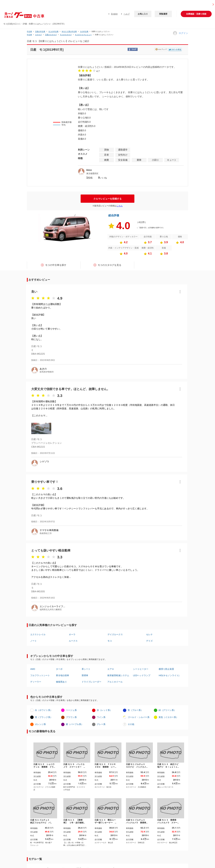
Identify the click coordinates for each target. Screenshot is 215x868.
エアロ (111, 669)
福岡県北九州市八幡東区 (51, 610)
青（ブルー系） (135, 710)
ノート (34, 641)
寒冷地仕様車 (62, 675)
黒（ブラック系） (44, 717)
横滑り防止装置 (166, 669)
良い (34, 292)
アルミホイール (115, 682)
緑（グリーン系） (167, 710)
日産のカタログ (51, 35)
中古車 (29, 31)
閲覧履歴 (163, 14)
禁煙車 (85, 675)
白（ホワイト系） (44, 710)
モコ (110, 641)
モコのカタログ (66, 35)
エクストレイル (38, 634)
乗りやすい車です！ (45, 482)
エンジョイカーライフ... (52, 606)
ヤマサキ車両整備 (49, 530)
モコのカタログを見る (110, 265)
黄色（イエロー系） (168, 717)
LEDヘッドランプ (142, 675)
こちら (120, 206)
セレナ (149, 634)
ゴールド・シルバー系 (139, 717)
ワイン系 (101, 717)
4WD (33, 669)
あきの (43, 369)
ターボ (59, 669)
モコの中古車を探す (56, 265)
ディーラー (36, 682)
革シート (86, 669)
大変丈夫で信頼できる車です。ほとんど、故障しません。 (71, 389)
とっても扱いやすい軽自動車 (51, 550)
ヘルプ (127, 14)
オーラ (72, 634)
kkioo (89, 170)
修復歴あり (61, 682)
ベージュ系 (71, 710)
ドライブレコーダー (91, 682)
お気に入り (143, 14)
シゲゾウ (44, 462)
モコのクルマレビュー (83, 35)
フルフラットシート (40, 675)
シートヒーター (141, 669)
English (114, 14)
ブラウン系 (71, 717)
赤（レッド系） (104, 710)
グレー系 (101, 724)
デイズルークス (115, 634)
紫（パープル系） (75, 724)
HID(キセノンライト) (169, 675)
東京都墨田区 (92, 174)
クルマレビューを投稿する (107, 199)
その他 (131, 724)
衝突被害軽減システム (118, 675)
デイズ (149, 641)
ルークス (73, 641)
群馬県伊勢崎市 (47, 372)
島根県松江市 (46, 533)
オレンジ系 (40, 724)
